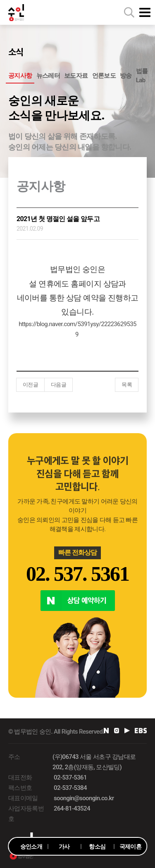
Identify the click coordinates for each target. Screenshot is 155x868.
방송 (126, 76)
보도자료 (76, 76)
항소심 (98, 847)
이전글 (30, 385)
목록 (127, 385)
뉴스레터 (48, 76)
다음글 (58, 385)
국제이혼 (130, 847)
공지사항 (20, 76)
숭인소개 (31, 847)
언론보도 (104, 76)
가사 (64, 847)
